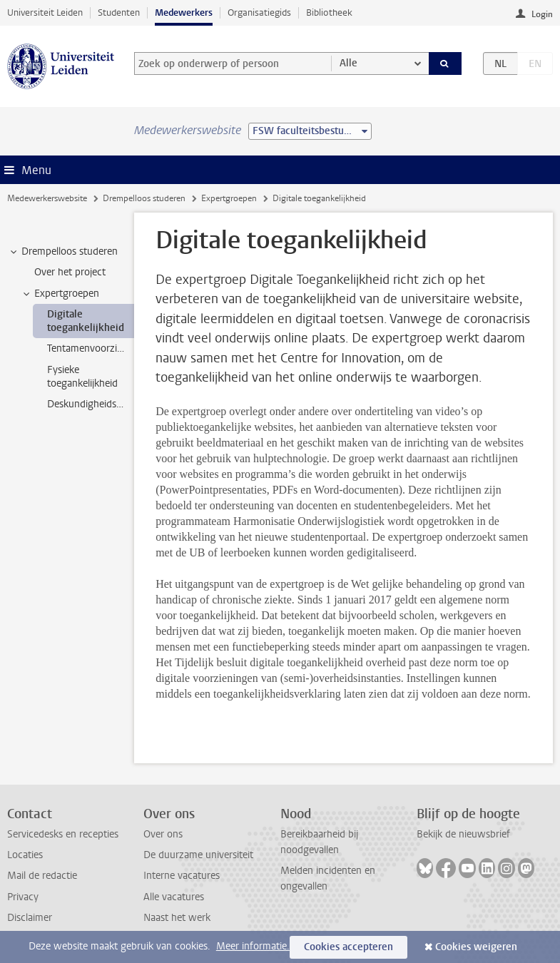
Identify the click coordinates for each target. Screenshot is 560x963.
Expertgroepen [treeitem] (60, 294)
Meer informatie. (253, 946)
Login (542, 14)
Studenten (119, 12)
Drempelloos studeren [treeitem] (63, 252)
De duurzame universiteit (198, 855)
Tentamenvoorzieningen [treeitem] (91, 348)
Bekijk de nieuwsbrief (463, 834)
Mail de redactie (42, 876)
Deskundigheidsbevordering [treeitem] (91, 404)
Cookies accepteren (348, 947)
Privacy (23, 897)
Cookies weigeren (476, 947)
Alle (348, 63)
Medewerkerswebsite (47, 198)
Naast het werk (177, 918)
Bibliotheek (329, 12)
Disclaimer (30, 918)
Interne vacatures (182, 876)
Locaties (25, 855)
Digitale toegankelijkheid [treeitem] (86, 321)
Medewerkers (184, 12)
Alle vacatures (174, 897)
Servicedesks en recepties (63, 834)
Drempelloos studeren (144, 198)
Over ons (163, 834)
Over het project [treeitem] (70, 272)
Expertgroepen (229, 198)
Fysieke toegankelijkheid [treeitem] (82, 377)
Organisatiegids (259, 12)
